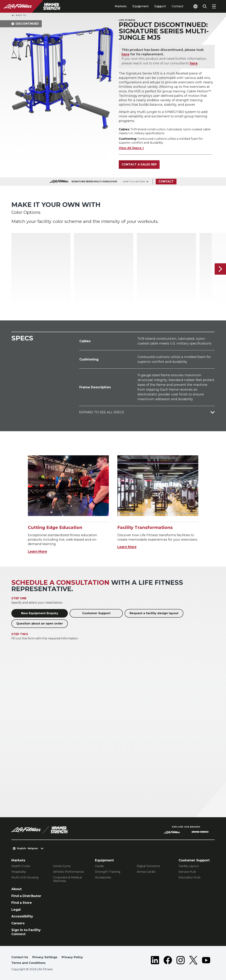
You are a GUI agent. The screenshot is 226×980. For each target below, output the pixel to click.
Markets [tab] (121, 6)
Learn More (37, 551)
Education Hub (190, 877)
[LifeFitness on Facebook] (168, 961)
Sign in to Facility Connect (26, 932)
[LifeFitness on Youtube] (206, 961)
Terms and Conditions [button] (28, 963)
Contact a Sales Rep (139, 164)
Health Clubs (21, 866)
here (126, 54)
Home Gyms (62, 866)
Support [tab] (160, 6)
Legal (16, 910)
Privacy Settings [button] (45, 957)
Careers (18, 923)
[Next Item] (220, 269)
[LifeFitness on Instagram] (181, 961)
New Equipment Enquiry (40, 613)
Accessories (103, 877)
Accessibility (22, 916)
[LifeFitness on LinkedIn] (155, 961)
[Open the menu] (214, 6)
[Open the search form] (205, 6)
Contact (178, 6)
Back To (19, 15)
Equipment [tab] (141, 6)
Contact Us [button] (20, 957)
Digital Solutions (148, 866)
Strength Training (108, 872)
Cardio (100, 866)
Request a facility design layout (154, 613)
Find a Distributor (26, 896)
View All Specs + (131, 148)
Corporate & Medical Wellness (67, 879)
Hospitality (19, 872)
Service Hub (187, 872)
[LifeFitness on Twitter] (193, 961)
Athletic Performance (69, 872)
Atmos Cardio (146, 872)
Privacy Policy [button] (72, 957)
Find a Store (22, 903)
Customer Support (96, 613)
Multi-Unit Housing (25, 877)
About (17, 889)
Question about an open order (40, 624)
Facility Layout (189, 866)
